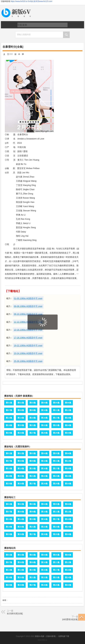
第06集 (68, 403)
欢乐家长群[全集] (15, 614)
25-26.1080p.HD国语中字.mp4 (28, 361)
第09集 (33, 410)
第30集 (68, 433)
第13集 (9, 418)
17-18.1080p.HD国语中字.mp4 (28, 338)
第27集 (33, 433)
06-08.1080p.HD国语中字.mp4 (28, 306)
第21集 (33, 425)
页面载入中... (43, 332)
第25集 (9, 433)
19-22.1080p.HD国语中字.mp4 (28, 345)
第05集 (56, 403)
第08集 (21, 410)
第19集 (9, 425)
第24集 (68, 425)
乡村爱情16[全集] (70, 619)
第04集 (44, 403)
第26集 (21, 433)
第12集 (68, 410)
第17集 (56, 418)
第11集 (56, 410)
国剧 (11, 54)
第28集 (44, 433)
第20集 (21, 425)
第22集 (44, 425)
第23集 (56, 425)
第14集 (21, 418)
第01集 (9, 403)
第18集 (68, 418)
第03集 (33, 403)
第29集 (56, 433)
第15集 (33, 418)
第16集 (44, 418)
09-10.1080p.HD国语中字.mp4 (28, 314)
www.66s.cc (42, 640)
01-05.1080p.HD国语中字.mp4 (28, 298)
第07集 (9, 410)
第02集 (21, 403)
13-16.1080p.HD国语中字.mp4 (28, 330)
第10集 (44, 410)
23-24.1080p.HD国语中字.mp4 (28, 353)
